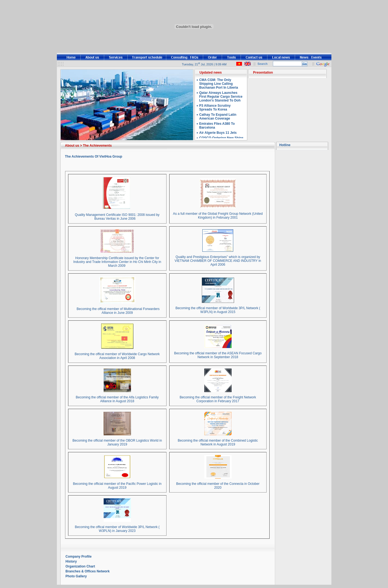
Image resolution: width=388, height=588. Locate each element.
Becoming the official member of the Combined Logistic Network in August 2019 (218, 442)
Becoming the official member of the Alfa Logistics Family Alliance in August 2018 (117, 399)
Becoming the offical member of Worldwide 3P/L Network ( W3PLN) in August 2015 (218, 310)
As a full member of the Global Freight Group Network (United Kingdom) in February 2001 (218, 216)
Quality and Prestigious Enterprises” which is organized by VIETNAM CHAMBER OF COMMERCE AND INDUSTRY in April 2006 (218, 261)
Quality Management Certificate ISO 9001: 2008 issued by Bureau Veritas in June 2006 (117, 217)
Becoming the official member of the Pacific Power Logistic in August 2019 (117, 486)
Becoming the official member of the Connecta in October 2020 (218, 486)
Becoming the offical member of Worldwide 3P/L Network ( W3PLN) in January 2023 (117, 529)
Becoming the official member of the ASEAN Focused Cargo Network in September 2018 (218, 355)
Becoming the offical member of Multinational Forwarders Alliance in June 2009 (117, 311)
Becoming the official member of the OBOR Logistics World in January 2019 (117, 442)
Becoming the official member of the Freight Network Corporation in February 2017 (218, 399)
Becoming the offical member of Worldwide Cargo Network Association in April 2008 (117, 356)
